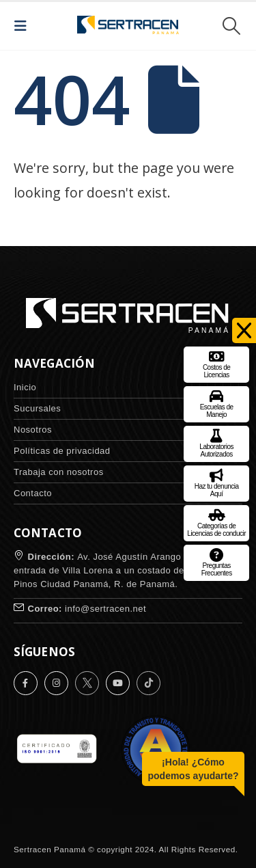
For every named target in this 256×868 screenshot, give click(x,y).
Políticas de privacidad (62, 451)
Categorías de (216, 521)
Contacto (33, 493)
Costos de (217, 363)
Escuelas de (217, 402)
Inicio (25, 387)
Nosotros (33, 430)
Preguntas (217, 561)
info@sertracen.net (105, 609)
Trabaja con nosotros (59, 472)
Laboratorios (216, 442)
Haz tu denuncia (217, 482)
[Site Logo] (128, 26)
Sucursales (37, 408)
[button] (25, 26)
